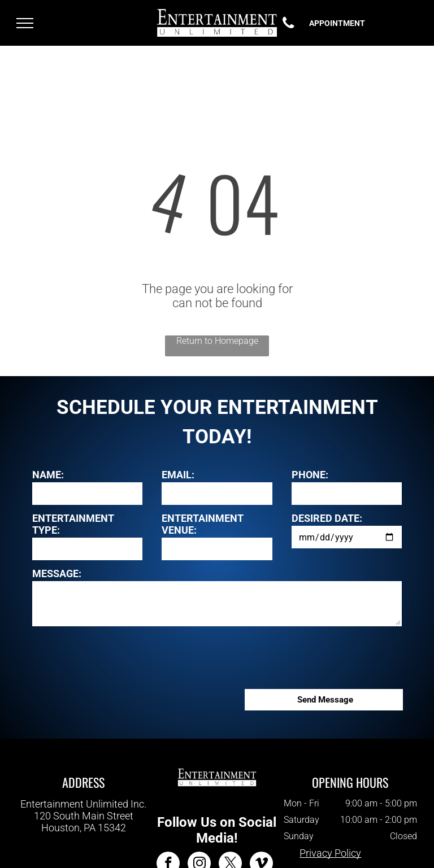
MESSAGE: (57, 573)
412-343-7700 (84, 839)
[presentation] (118, 656)
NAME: (48, 475)
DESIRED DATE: (327, 518)
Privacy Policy (330, 853)
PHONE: (310, 475)
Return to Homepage (217, 341)
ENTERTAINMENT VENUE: (203, 524)
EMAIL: (178, 475)
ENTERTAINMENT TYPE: (73, 524)
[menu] (25, 23)
